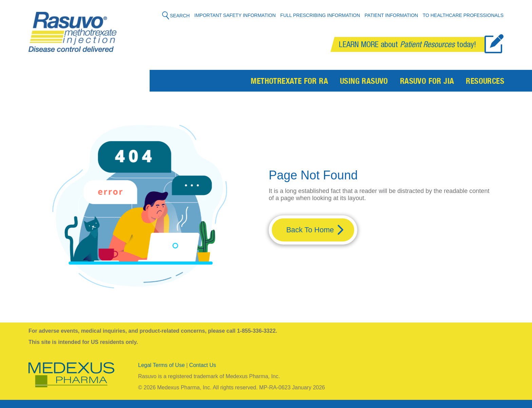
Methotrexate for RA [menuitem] (289, 82)
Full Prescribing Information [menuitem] (320, 15)
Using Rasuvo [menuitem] (364, 82)
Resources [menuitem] (485, 82)
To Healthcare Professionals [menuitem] (463, 15)
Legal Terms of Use (161, 365)
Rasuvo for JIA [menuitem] (427, 82)
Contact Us (203, 365)
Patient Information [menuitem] (392, 15)
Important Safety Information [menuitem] (235, 15)
